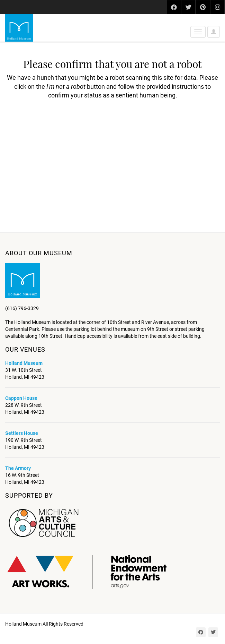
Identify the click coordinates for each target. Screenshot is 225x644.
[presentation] (63, 122)
